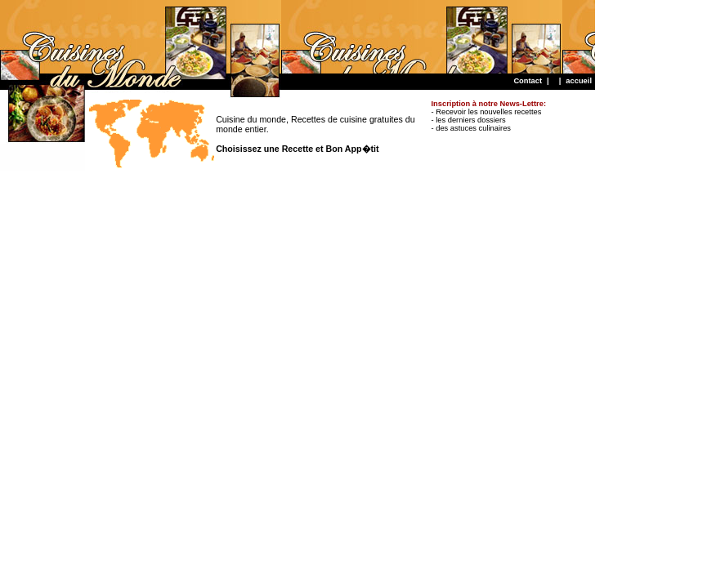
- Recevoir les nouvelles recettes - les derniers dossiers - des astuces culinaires (489, 116)
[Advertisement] (298, 37)
